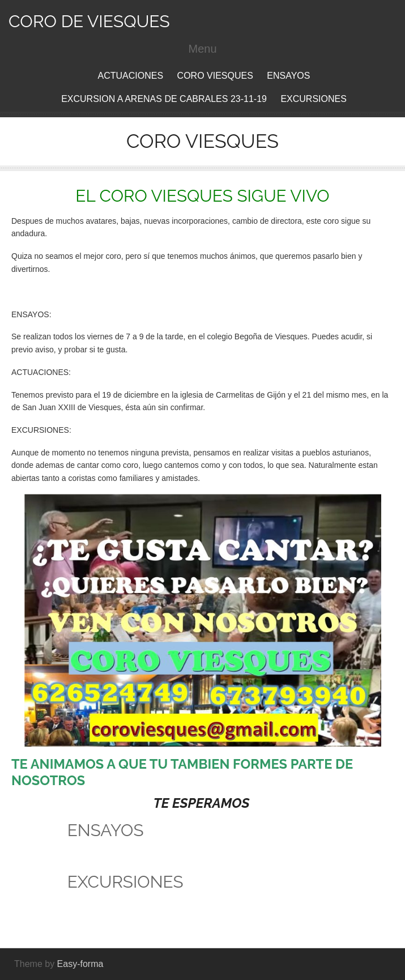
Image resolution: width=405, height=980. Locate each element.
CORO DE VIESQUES (89, 21)
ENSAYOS (288, 76)
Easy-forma (80, 964)
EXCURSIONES (313, 99)
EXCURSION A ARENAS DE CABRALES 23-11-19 (164, 99)
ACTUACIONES (131, 76)
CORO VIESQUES (215, 76)
